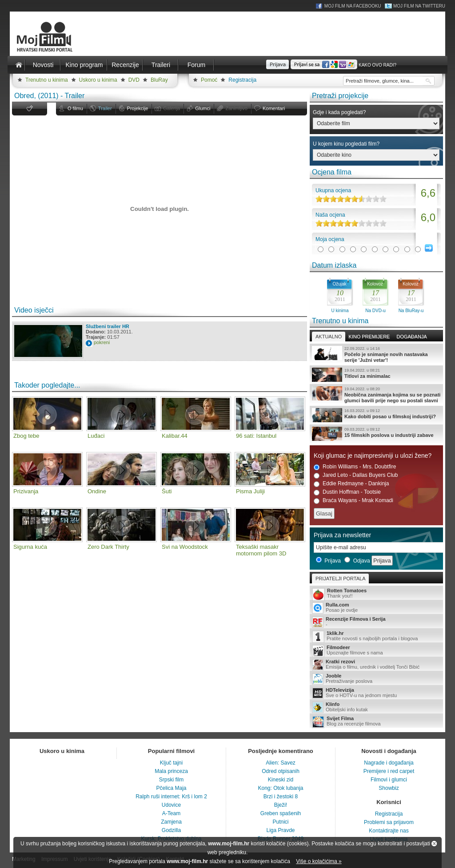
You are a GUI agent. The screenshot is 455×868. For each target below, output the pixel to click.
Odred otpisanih (281, 771)
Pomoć (209, 80)
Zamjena (171, 822)
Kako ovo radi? (377, 65)
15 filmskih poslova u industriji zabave (376, 434)
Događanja (411, 337)
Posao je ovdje (376, 608)
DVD (134, 80)
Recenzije (125, 65)
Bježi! (281, 805)
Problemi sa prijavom (389, 822)
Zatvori (434, 844)
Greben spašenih (281, 813)
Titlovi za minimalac (376, 375)
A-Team (171, 813)
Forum (196, 65)
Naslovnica (19, 65)
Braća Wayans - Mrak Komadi (353, 501)
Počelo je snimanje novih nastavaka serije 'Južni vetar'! (376, 354)
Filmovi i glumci (389, 780)
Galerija (172, 108)
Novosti (43, 65)
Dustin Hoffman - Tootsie (347, 492)
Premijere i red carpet (389, 771)
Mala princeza (171, 771)
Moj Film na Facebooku (353, 6)
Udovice (171, 805)
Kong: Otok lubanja (280, 788)
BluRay (159, 80)
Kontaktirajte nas (389, 831)
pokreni (102, 342)
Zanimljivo (236, 108)
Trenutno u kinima (47, 80)
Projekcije (138, 108)
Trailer (105, 108)
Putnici (280, 822)
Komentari (274, 108)
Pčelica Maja (171, 788)
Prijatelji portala (340, 579)
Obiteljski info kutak (376, 707)
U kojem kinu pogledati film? (346, 144)
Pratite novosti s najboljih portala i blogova (376, 636)
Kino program (84, 65)
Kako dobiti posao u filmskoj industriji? (376, 415)
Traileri (161, 65)
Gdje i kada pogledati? (339, 112)
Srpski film (171, 780)
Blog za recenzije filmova (376, 722)
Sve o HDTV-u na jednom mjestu (376, 693)
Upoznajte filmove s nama (376, 651)
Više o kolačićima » (319, 861)
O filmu (75, 108)
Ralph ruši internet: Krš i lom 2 (171, 797)
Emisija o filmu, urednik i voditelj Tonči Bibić (376, 665)
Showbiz (389, 788)
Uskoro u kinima (98, 80)
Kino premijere (369, 337)
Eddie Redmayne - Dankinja (351, 484)
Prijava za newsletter (342, 535)
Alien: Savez (281, 763)
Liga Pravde (280, 830)
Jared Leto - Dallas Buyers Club (356, 475)
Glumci (203, 108)
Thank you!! (376, 594)
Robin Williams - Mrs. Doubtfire (355, 467)
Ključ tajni (171, 763)
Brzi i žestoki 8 (281, 797)
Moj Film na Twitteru (419, 6)
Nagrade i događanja (389, 763)
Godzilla (171, 830)
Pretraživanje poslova (376, 679)
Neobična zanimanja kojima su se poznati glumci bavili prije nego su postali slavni (376, 395)
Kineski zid (281, 780)
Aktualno (329, 337)
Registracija (242, 80)
